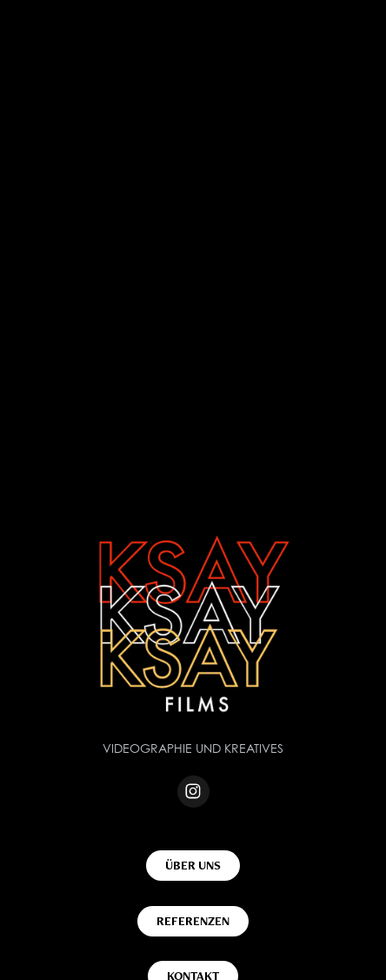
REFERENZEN (193, 921)
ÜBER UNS (193, 865)
